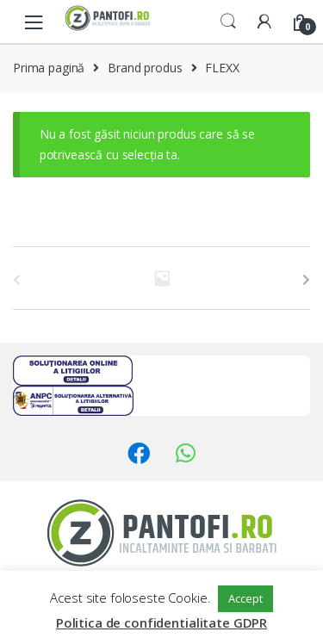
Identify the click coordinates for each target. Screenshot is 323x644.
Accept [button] (245, 598)
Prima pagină (49, 68)
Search (228, 22)
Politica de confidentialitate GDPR (161, 622)
